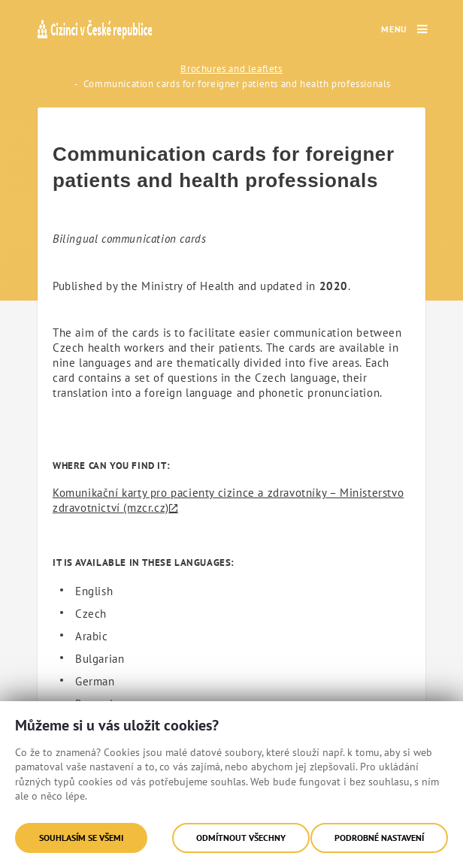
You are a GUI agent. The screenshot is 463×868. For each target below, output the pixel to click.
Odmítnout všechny (241, 838)
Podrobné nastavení (379, 838)
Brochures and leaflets (231, 69)
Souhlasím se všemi (81, 838)
